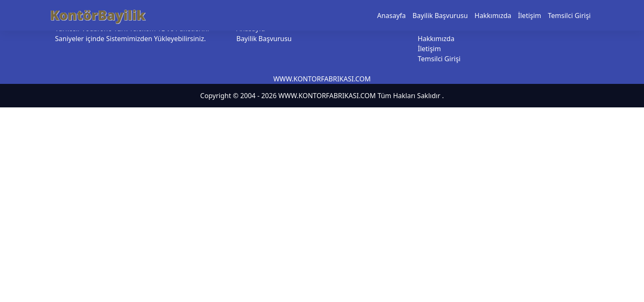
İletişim (530, 16)
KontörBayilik (98, 15)
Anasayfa (391, 16)
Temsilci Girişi (569, 16)
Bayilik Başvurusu (440, 16)
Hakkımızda (493, 16)
